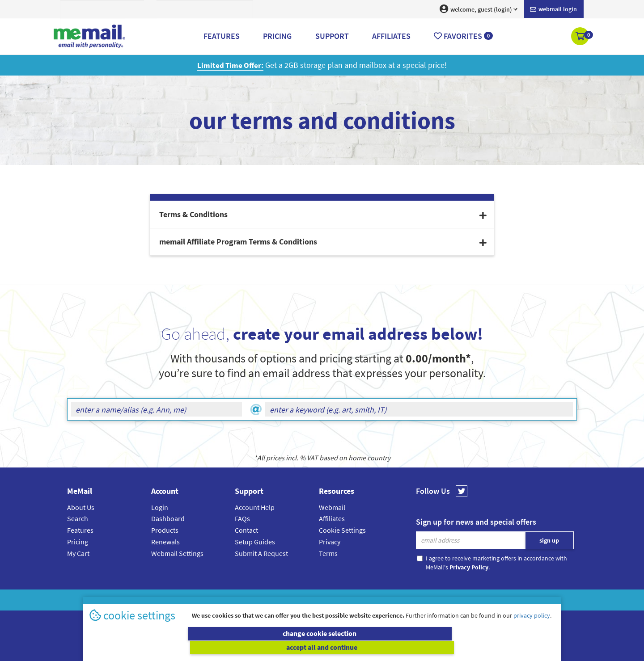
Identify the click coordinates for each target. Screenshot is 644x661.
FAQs (242, 518)
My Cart (78, 553)
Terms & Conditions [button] (323, 214)
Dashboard (168, 518)
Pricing (78, 542)
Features (80, 530)
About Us (81, 507)
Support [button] (332, 36)
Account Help (255, 507)
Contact (246, 530)
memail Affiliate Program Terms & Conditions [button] (323, 242)
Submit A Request (261, 553)
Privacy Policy (343, 600)
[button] (581, 37)
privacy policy (532, 629)
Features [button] (222, 36)
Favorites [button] (463, 36)
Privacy (330, 542)
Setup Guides (255, 542)
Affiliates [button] (391, 36)
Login (160, 507)
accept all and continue (440, 648)
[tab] (322, 215)
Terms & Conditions (383, 600)
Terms (328, 553)
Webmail (332, 507)
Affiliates (332, 518)
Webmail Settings (177, 553)
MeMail (263, 600)
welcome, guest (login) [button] (479, 9)
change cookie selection (205, 648)
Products (165, 530)
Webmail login (553, 9)
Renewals (165, 542)
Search (78, 518)
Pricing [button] (277, 36)
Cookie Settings (342, 530)
